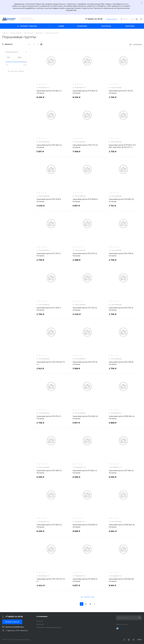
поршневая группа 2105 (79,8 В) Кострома (121, 363)
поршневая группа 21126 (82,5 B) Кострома (121, 580)
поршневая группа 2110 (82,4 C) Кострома (85, 472)
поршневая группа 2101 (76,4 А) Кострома (85, 309)
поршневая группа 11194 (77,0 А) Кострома (85, 146)
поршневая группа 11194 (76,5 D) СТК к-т (51, 580)
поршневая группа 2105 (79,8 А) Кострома (121, 255)
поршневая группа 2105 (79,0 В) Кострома (85, 363)
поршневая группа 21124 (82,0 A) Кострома (85, 417)
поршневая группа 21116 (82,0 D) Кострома (49, 526)
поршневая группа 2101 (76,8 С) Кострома (49, 309)
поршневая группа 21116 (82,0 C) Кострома (49, 92)
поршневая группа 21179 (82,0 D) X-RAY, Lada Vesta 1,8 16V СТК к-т (122, 146)
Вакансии (40, 624)
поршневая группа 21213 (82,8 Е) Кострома (85, 200)
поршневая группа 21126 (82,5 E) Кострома (85, 526)
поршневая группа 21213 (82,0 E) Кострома (49, 472)
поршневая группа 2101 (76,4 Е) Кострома (121, 92)
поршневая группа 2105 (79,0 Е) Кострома (121, 309)
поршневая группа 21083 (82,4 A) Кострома (122, 417)
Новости (40, 621)
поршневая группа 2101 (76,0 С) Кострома (49, 255)
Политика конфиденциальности (49, 627)
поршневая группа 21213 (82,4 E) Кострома (121, 472)
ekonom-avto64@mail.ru (15, 627)
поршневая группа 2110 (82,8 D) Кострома (85, 580)
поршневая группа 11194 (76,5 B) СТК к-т (51, 363)
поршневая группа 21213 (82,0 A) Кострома (49, 146)
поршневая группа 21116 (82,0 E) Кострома (85, 92)
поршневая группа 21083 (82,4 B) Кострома (122, 526)
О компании (42, 616)
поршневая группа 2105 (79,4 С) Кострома (49, 417)
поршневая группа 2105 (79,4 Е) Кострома (85, 255)
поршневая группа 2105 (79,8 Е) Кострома (49, 200)
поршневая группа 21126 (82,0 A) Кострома (121, 200)
